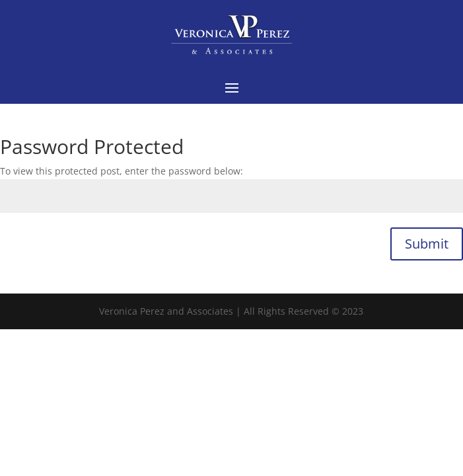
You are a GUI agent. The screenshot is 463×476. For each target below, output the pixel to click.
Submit (427, 244)
